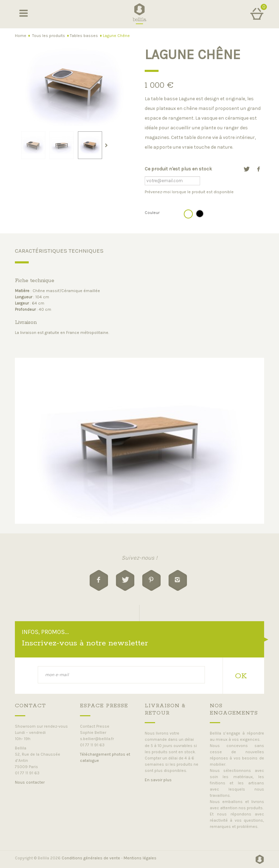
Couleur (153, 213)
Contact (30, 706)
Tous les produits (49, 36)
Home (21, 36)
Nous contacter (30, 782)
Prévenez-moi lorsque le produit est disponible (189, 192)
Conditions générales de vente (91, 858)
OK (241, 676)
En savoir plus (158, 780)
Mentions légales (140, 858)
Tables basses (84, 36)
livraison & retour (165, 709)
